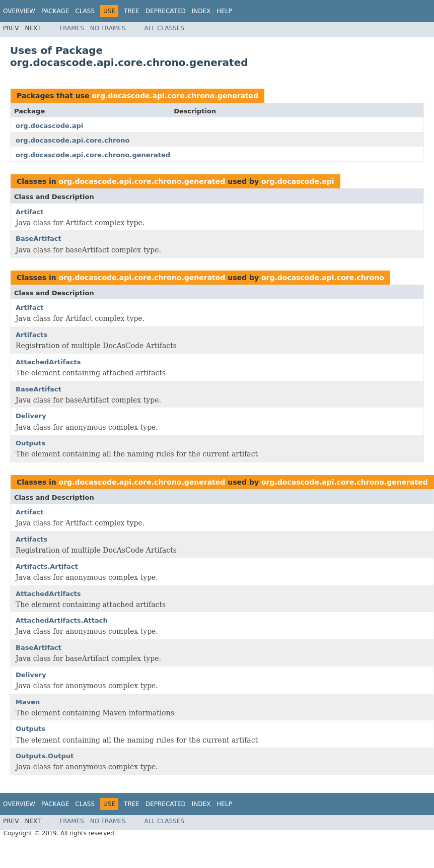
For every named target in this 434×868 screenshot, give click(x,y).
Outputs (30, 443)
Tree (132, 11)
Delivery (31, 416)
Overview (19, 11)
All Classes (164, 28)
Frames (72, 28)
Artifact (30, 212)
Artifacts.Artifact (47, 566)
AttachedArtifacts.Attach (62, 620)
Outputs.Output (45, 756)
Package (55, 11)
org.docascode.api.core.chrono (73, 140)
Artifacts (31, 335)
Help (224, 11)
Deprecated (166, 11)
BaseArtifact (39, 239)
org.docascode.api (49, 126)
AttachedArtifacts (48, 362)
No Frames (108, 28)
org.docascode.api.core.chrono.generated (175, 96)
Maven (28, 702)
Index (201, 11)
